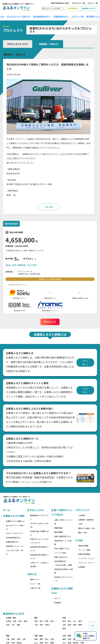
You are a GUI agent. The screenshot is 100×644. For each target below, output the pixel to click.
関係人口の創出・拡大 (87, 528)
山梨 (64, 625)
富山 (69, 621)
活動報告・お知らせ (49, 44)
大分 (64, 643)
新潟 (64, 621)
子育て (81, 524)
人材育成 (82, 515)
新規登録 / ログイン (89, 8)
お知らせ (32, 574)
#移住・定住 (11, 265)
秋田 (8, 625)
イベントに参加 (60, 553)
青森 (15, 621)
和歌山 (19, 643)
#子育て (34, 265)
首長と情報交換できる (63, 536)
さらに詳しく (85, 363)
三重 (8, 639)
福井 (80, 621)
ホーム (7, 510)
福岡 (64, 639)
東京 (41, 625)
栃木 (41, 621)
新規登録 (58, 603)
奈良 (13, 643)
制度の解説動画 (84, 554)
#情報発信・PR (23, 265)
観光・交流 (83, 533)
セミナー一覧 (93, 3)
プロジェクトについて (18, 44)
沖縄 (82, 643)
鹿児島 (76, 643)
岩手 (20, 621)
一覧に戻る (49, 207)
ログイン (58, 598)
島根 (41, 639)
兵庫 (8, 643)
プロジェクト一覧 (78, 3)
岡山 (47, 639)
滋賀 (13, 639)
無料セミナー (35, 579)
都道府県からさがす (14, 614)
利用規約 (82, 567)
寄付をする (50, 322)
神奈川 (48, 625)
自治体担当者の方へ (42, 16)
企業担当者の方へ (61, 16)
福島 (18, 625)
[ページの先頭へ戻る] (93, 626)
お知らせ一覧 (35, 588)
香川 (47, 643)
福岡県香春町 (11, 224)
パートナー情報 (84, 550)
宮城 (26, 621)
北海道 (9, 621)
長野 (69, 625)
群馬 (47, 621)
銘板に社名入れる (61, 557)
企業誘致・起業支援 (86, 520)
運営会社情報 (83, 546)
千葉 (36, 625)
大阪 (24, 639)
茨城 (36, 621)
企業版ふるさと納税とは (15, 521)
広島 (52, 639)
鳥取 (36, 639)
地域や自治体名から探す (60, 3)
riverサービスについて (15, 533)
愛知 (64, 628)
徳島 (41, 643)
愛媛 (52, 643)
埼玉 (52, 621)
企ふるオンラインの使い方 (19, 16)
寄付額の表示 (73, 8)
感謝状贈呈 (58, 528)
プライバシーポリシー (87, 563)
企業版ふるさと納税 (14, 516)
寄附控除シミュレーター (15, 546)
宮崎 (69, 643)
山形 (13, 625)
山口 (36, 643)
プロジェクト (82, 510)
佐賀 (69, 639)
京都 (18, 639)
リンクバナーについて (87, 558)
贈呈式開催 (58, 532)
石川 (75, 621)
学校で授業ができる (62, 549)
